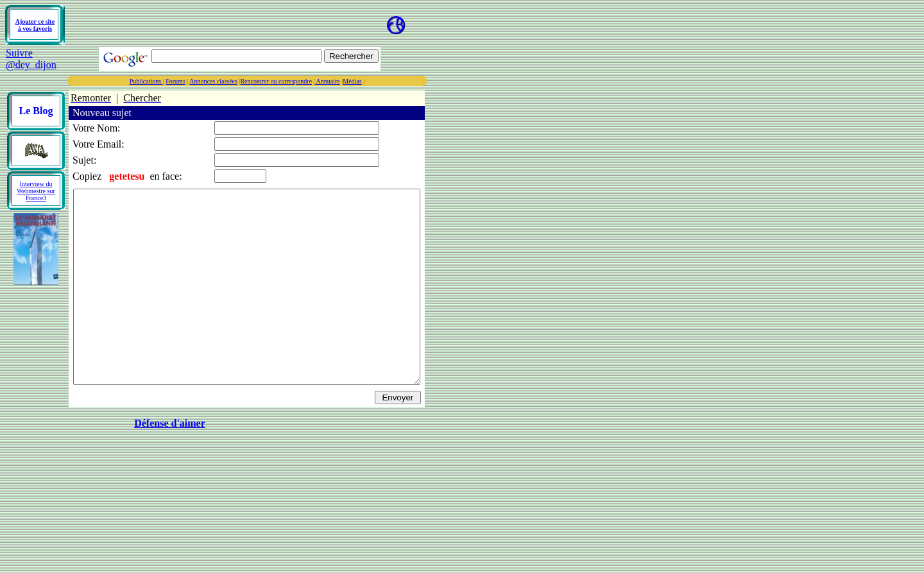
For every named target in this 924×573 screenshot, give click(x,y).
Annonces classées (255, 81)
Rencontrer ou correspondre (318, 81)
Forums (217, 81)
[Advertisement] (217, 25)
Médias (394, 81)
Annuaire (369, 81)
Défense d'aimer (191, 462)
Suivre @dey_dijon (31, 59)
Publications (188, 81)
